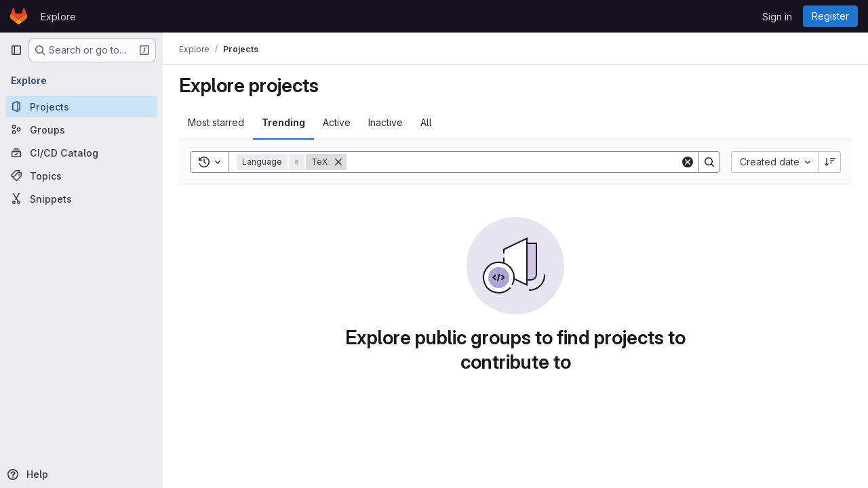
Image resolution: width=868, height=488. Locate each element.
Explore (58, 17)
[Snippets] (81, 199)
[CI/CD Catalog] (81, 152)
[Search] (513, 162)
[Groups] (81, 129)
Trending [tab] (283, 122)
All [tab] (426, 122)
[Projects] (81, 106)
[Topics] (81, 176)
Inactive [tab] (386, 122)
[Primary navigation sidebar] (16, 50)
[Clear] (688, 162)
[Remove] (338, 162)
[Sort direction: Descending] (830, 162)
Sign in (777, 17)
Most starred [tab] (216, 122)
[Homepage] (19, 16)
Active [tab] (337, 122)
